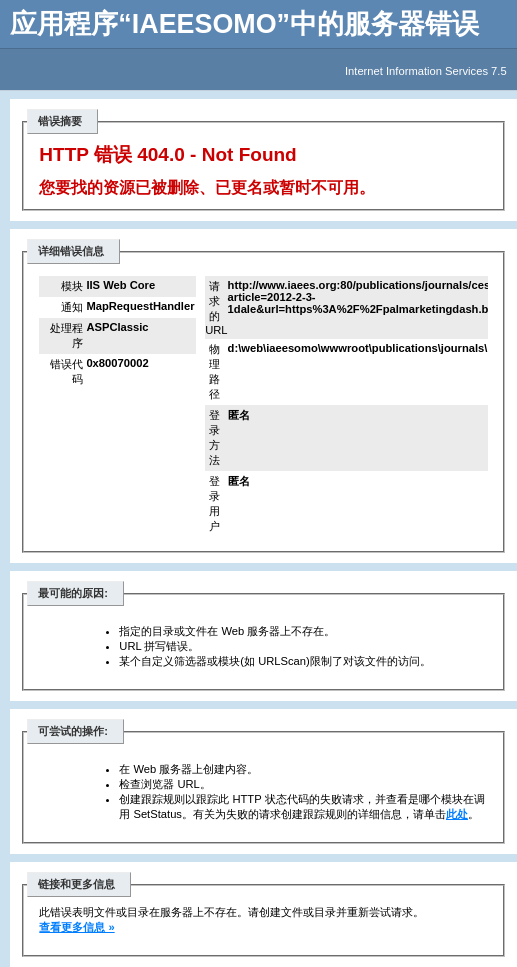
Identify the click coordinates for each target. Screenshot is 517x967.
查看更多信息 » (76, 927)
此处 (457, 814)
